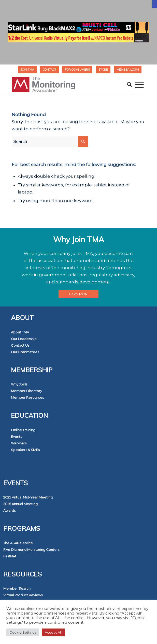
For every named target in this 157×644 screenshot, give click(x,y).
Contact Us (20, 345)
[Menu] (139, 85)
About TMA (20, 332)
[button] (154, 4)
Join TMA (27, 70)
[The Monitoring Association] (65, 85)
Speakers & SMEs (25, 450)
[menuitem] (27, 70)
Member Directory (26, 391)
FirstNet (10, 556)
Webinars (19, 443)
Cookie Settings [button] (23, 632)
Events (16, 437)
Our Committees (25, 352)
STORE (103, 70)
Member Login (128, 70)
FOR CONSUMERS (77, 70)
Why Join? (19, 384)
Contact (49, 70)
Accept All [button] (53, 632)
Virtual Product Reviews (23, 595)
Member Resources (27, 397)
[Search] (129, 85)
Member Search (17, 588)
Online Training (23, 430)
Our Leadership (24, 339)
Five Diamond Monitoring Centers (31, 550)
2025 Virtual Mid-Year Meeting (28, 497)
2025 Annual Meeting (20, 504)
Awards (9, 510)
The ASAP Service (18, 543)
